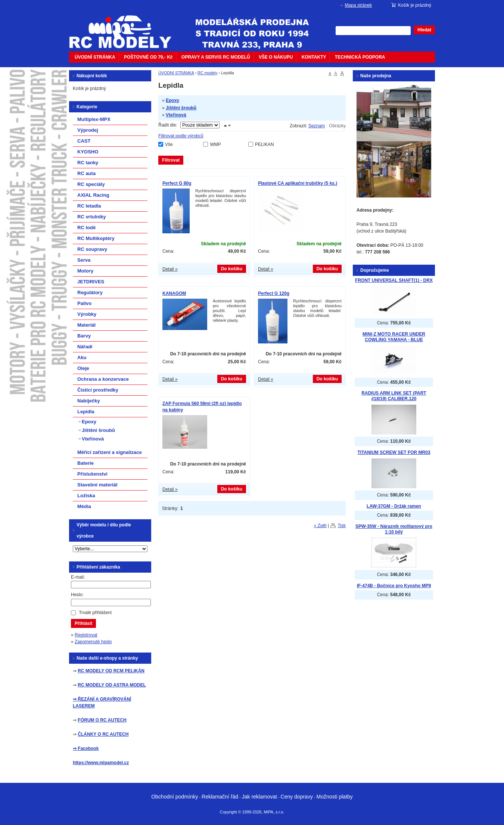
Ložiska (86, 496)
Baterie (85, 463)
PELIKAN (265, 144)
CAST (84, 141)
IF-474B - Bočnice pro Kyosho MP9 (394, 586)
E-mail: (78, 577)
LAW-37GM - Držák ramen (394, 506)
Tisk (342, 526)
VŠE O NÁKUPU (276, 57)
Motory (85, 271)
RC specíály (91, 184)
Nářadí (85, 347)
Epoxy (172, 100)
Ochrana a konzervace (103, 379)
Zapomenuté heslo (93, 642)
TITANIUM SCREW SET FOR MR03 (394, 452)
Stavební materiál (97, 485)
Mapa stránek (359, 5)
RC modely (207, 73)
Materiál (86, 325)
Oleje (83, 368)
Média (84, 506)
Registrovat (86, 635)
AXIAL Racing (93, 195)
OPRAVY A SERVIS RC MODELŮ (216, 57)
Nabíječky (89, 401)
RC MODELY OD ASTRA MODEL (112, 685)
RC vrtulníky (92, 217)
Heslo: (77, 595)
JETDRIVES (91, 282)
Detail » (170, 269)
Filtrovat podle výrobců (181, 136)
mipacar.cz (125, 27)
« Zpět (320, 526)
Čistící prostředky (98, 390)
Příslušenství (92, 474)
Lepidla (86, 412)
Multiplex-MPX (94, 119)
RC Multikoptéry (96, 238)
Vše (169, 144)
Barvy (84, 336)
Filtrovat (171, 160)
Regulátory (90, 292)
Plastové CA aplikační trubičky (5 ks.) (298, 183)
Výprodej (88, 130)
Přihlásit (83, 623)
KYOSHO (88, 152)
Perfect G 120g (274, 293)
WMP (215, 144)
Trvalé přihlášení (95, 613)
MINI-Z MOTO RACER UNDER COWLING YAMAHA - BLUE (394, 337)
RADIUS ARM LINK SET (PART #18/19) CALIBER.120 (394, 396)
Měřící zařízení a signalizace (110, 452)
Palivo (84, 303)
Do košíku (232, 269)
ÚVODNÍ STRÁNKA (95, 57)
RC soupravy (92, 249)
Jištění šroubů (181, 108)
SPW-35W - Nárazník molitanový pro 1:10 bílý (394, 529)
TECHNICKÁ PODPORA (360, 57)
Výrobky (87, 314)
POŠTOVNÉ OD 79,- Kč (148, 57)
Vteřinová (176, 115)
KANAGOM (174, 293)
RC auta (86, 173)
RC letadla (89, 206)
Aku (82, 357)
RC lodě (86, 228)
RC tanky (88, 163)
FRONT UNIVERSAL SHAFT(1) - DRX (394, 280)
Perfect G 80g (177, 183)
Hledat (424, 30)
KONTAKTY (314, 57)
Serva (84, 260)
